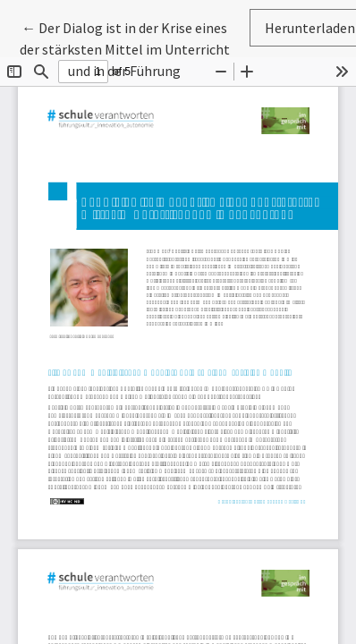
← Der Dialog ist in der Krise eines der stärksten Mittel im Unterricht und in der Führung (125, 48)
